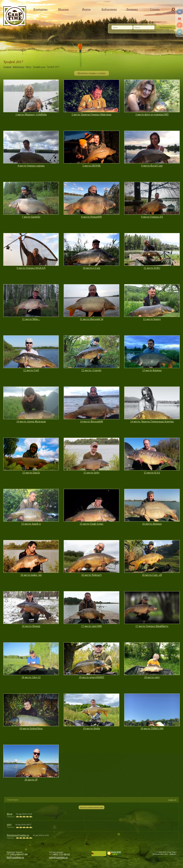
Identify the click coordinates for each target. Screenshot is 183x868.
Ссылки (155, 9)
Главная (7, 67)
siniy (9, 824)
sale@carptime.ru (58, 857)
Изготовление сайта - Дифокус (165, 854)
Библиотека (109, 9)
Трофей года (39, 67)
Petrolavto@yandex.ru (18, 835)
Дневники (132, 9)
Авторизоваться (166, 27)
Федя (10, 814)
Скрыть (171, 800)
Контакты (40, 9)
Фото (29, 67)
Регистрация (137, 31)
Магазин (63, 9)
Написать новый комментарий (91, 807)
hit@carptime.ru (15, 857)
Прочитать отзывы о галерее (91, 73)
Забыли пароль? (149, 31)
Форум (86, 9)
